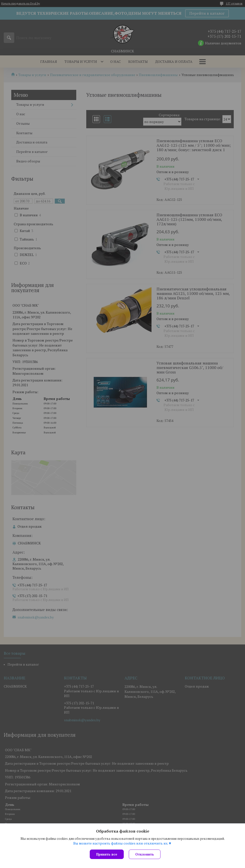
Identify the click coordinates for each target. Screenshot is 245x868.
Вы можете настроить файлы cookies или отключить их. (121, 843)
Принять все (107, 854)
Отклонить (145, 854)
